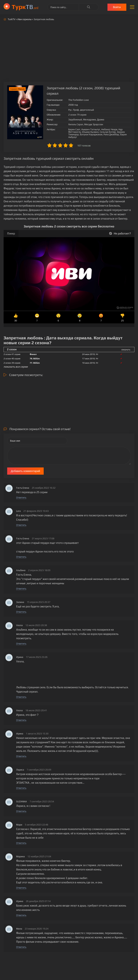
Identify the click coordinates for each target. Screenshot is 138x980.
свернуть (126, 350)
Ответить (21, 498)
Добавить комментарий (25, 471)
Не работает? (120, 233)
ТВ (25, 7)
